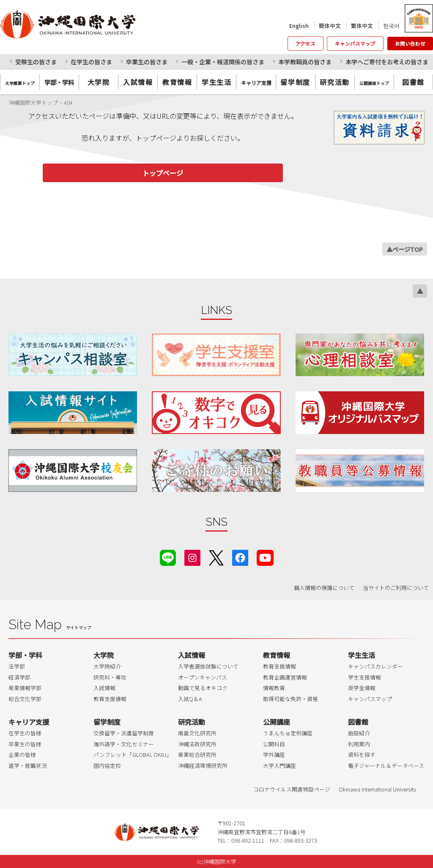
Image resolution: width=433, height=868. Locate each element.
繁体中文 (362, 26)
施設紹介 (359, 733)
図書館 (413, 82)
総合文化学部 (25, 699)
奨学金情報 (362, 688)
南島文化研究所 (197, 733)
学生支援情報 (364, 677)
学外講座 (274, 755)
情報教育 (274, 688)
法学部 (17, 666)
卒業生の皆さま (147, 62)
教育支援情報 (110, 699)
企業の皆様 (22, 755)
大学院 (99, 82)
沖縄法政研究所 (197, 744)
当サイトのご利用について (396, 588)
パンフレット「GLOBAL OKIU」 (133, 755)
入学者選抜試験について (208, 666)
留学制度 (295, 82)
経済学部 (19, 677)
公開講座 (277, 722)
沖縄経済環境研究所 (203, 766)
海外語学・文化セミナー (124, 744)
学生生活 (216, 82)
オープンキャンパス (203, 677)
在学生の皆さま (91, 62)
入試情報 (138, 82)
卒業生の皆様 (25, 744)
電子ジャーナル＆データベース (386, 766)
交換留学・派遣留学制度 (124, 733)
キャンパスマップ (355, 44)
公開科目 (274, 744)
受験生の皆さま (36, 62)
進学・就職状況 (28, 766)
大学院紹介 (107, 666)
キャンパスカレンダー (375, 666)
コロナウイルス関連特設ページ (292, 789)
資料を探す (362, 755)
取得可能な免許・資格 (290, 699)
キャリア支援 (29, 722)
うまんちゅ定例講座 (288, 733)
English (299, 26)
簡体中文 (330, 26)
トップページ (163, 173)
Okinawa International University (377, 789)
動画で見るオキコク (203, 688)
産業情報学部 (25, 688)
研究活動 (334, 82)
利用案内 (359, 744)
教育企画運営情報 (285, 677)
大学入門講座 (280, 766)
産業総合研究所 (197, 755)
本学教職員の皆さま (305, 62)
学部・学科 (25, 655)
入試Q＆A (190, 699)
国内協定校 (107, 766)
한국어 (391, 26)
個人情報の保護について (324, 588)
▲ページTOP (405, 249)
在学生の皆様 (25, 733)
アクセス (306, 44)
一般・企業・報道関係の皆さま (223, 62)
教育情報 (177, 82)
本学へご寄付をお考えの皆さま (387, 62)
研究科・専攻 (110, 677)
